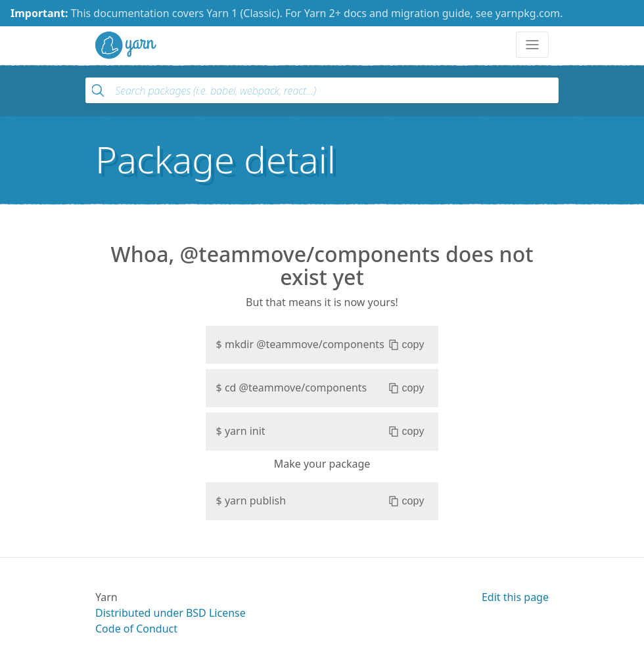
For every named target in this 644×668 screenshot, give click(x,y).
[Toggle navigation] (532, 45)
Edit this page (515, 597)
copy (406, 345)
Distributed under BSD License (171, 613)
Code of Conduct (136, 629)
